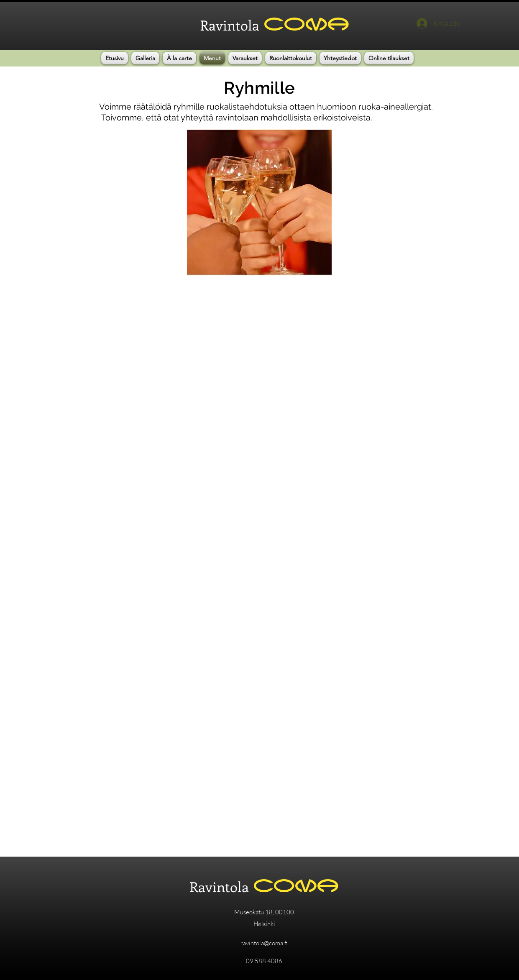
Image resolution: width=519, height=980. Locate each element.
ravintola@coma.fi (264, 943)
